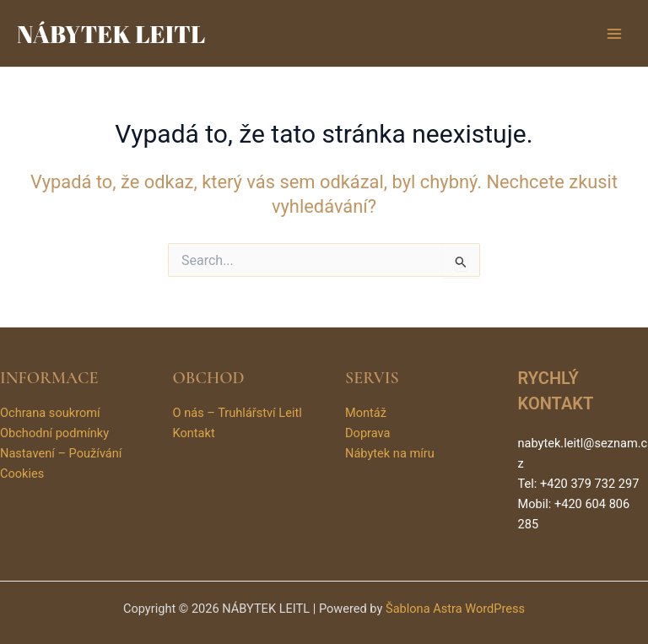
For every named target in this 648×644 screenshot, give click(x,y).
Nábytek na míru (390, 453)
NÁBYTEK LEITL (111, 33)
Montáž (366, 413)
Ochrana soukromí (50, 413)
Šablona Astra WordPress (455, 609)
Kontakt (194, 433)
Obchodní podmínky (54, 433)
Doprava (367, 433)
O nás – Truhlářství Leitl (238, 413)
